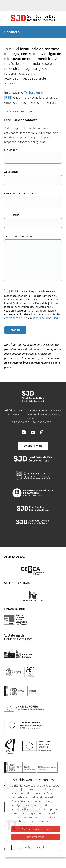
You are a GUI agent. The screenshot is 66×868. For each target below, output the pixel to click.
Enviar (15, 330)
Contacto (33, 418)
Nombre (11, 150)
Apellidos (11, 172)
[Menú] (33, 5)
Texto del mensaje (18, 236)
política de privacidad (45, 318)
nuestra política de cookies (39, 817)
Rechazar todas (36, 837)
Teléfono (12, 215)
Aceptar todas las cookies (36, 829)
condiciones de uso (16, 318)
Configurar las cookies (36, 847)
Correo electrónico (20, 193)
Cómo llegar (33, 446)
